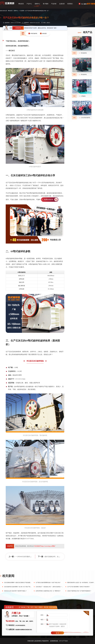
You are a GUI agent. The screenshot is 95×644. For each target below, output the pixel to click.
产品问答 (54, 4)
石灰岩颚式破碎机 (86, 118)
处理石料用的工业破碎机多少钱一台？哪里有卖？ (48, 591)
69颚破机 (83, 96)
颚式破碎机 (84, 53)
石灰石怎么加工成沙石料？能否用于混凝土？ (15, 591)
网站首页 (21, 4)
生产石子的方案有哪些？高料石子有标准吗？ (79, 587)
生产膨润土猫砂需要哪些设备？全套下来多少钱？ (48, 583)
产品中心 (29, 4)
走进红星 (62, 4)
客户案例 (46, 4)
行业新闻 (22, 11)
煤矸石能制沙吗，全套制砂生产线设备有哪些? (60, 557)
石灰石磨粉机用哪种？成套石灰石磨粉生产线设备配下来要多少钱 (21, 583)
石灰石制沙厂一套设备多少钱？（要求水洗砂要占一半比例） (51, 587)
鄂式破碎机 (84, 75)
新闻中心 (37, 4)
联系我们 (70, 4)
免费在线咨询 (49, 200)
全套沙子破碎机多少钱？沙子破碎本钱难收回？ (79, 591)
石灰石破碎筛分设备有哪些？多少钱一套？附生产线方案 (18, 587)
